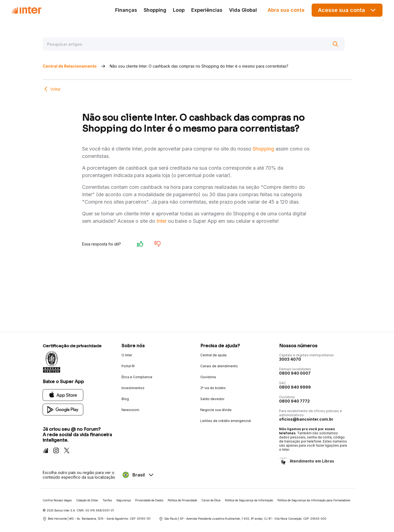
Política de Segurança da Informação (249, 500)
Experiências (207, 10)
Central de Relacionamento (70, 66)
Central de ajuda (213, 355)
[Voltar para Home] (26, 10)
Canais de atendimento (219, 366)
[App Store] (63, 395)
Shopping (155, 10)
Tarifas (107, 500)
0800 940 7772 (294, 401)
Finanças (126, 10)
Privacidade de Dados (149, 500)
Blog (125, 399)
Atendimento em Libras (311, 461)
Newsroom (130, 410)
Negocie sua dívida (216, 410)
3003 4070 (290, 359)
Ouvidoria (208, 377)
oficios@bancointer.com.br (306, 419)
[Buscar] (335, 44)
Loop (179, 10)
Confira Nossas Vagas (57, 500)
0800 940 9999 (295, 387)
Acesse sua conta (347, 10)
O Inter (127, 355)
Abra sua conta (286, 10)
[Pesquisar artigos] (194, 44)
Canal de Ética (211, 500)
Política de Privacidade (182, 500)
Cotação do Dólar (87, 500)
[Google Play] (63, 409)
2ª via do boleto (213, 388)
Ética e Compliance (137, 377)
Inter (162, 221)
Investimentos (133, 388)
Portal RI (128, 366)
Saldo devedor (212, 399)
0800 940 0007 (295, 373)
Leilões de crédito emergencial (226, 421)
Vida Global (243, 10)
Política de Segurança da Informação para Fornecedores (314, 500)
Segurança (124, 500)
